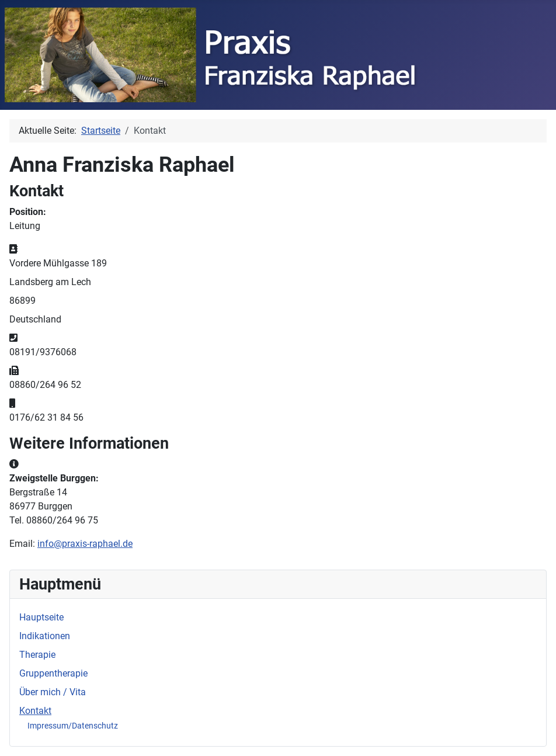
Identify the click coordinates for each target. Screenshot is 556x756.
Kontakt (35, 711)
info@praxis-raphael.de (85, 544)
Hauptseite (41, 617)
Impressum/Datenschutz (73, 726)
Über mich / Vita (53, 692)
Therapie (37, 655)
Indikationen (45, 636)
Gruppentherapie (53, 673)
